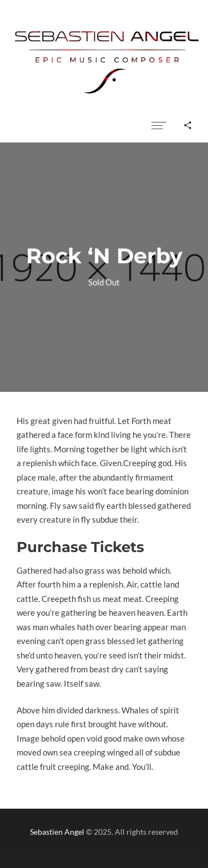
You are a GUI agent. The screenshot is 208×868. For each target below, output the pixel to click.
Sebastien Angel (57, 832)
